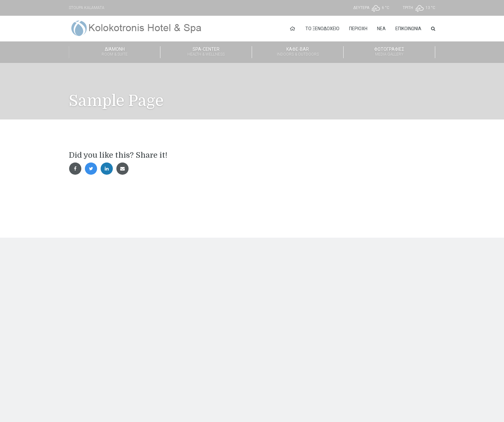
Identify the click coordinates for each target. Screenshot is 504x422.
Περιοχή (358, 29)
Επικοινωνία (408, 29)
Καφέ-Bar (298, 52)
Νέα (381, 29)
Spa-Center (206, 52)
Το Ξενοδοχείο (322, 29)
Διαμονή (115, 52)
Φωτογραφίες (389, 52)
